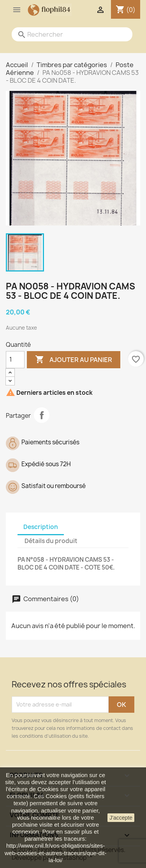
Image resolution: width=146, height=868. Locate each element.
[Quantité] (15, 360)
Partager (42, 415)
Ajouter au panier (74, 360)
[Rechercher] (64, 34)
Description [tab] (41, 527)
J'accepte (121, 818)
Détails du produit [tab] (51, 541)
